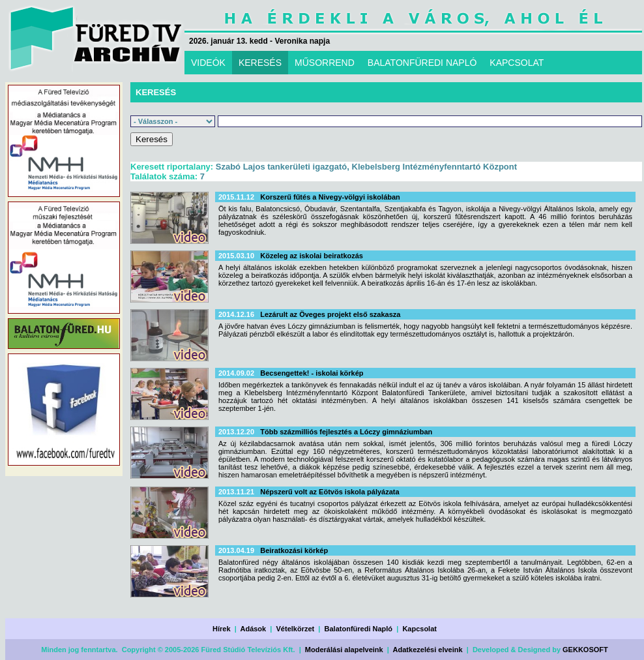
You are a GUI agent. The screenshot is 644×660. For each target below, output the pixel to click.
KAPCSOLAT (517, 63)
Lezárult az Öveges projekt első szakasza (330, 314)
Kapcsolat (419, 629)
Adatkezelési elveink (428, 650)
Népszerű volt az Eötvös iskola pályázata (329, 492)
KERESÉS (260, 63)
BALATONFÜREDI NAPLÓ (422, 63)
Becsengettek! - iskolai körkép (312, 373)
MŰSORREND (325, 63)
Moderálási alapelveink (344, 650)
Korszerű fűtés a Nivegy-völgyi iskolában (330, 197)
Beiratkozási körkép (294, 550)
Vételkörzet (296, 629)
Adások (253, 629)
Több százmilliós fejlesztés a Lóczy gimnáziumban (346, 432)
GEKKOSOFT (585, 650)
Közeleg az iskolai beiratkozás (312, 256)
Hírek (222, 629)
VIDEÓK (208, 63)
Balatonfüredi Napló (359, 629)
